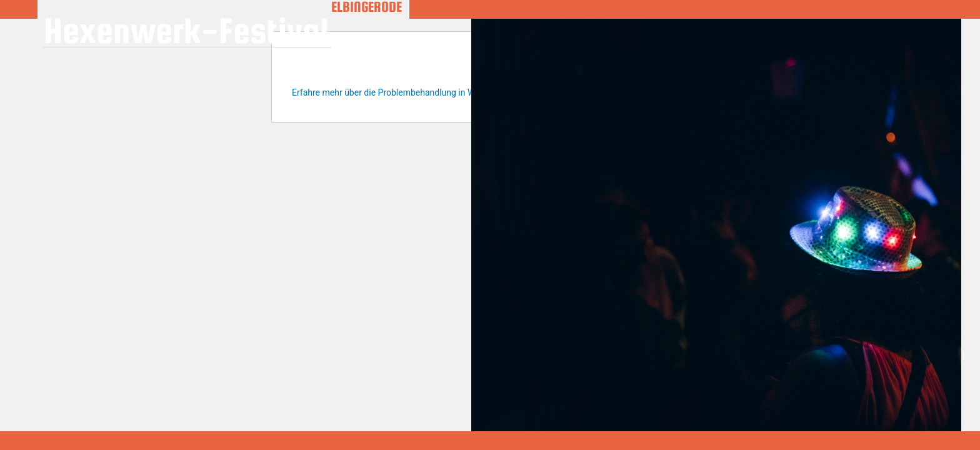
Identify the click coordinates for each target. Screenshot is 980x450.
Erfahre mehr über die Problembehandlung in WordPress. (402, 92)
